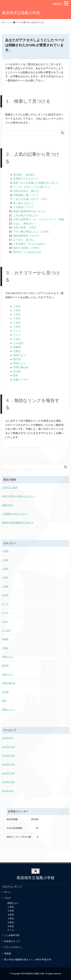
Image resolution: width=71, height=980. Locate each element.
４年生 (17, 319)
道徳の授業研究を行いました (30, 211)
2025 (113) (8, 747)
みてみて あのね (23, 240)
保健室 (17, 347)
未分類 (17, 372)
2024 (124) (8, 756)
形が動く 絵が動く (25, 175)
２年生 (17, 310)
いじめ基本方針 (12, 935)
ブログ (7, 898)
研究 (16, 375)
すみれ (17, 339)
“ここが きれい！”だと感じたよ (32, 187)
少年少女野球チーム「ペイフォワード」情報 (39, 219)
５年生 (17, 323)
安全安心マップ (12, 941)
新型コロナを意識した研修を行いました (36, 183)
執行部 (17, 359)
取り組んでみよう (23, 203)
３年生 (17, 314)
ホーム (7, 892)
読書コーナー (21, 380)
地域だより (19, 355)
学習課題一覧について (26, 195)
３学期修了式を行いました (15, 514)
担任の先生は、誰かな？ (27, 191)
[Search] (32, 133)
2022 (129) (8, 773)
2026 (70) (8, 738)
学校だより (19, 363)
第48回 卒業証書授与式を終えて (18, 523)
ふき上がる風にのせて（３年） (31, 199)
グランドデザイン (13, 947)
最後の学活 (7, 505)
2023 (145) (8, 764)
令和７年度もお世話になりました (19, 496)
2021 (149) (8, 782)
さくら (17, 335)
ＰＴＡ (17, 331)
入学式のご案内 (10, 487)
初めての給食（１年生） (27, 248)
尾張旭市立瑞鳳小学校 (21, 13)
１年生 (17, 306)
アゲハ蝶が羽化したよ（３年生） (32, 232)
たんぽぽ (18, 343)
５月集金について (23, 207)
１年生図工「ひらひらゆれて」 (31, 244)
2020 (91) (8, 791)
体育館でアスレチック (26, 179)
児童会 (17, 351)
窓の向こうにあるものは (27, 252)
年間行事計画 (21, 367)
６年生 (17, 327)
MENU (57, 4)
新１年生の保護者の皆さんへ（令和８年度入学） (29, 959)
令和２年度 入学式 (25, 228)
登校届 (7, 953)
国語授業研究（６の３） (27, 236)
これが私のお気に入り (26, 215)
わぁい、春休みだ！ (25, 224)
